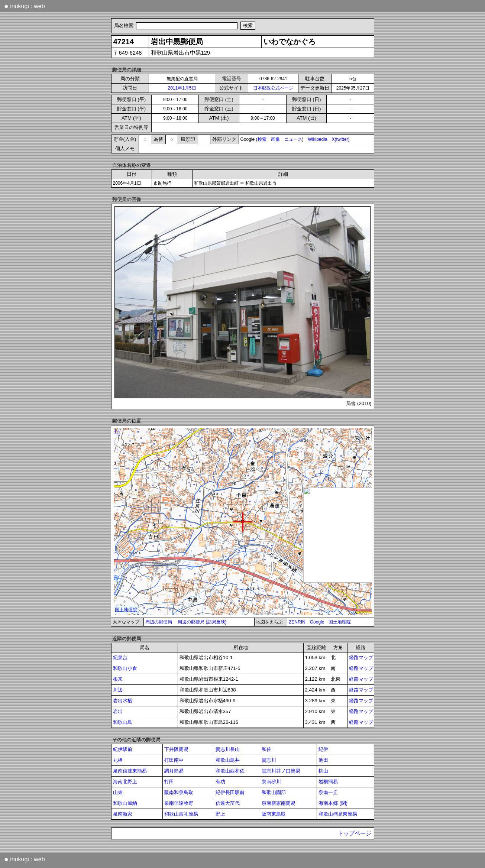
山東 (118, 792)
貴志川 (269, 760)
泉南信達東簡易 (130, 771)
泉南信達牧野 (179, 803)
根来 (118, 679)
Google (317, 622)
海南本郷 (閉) (333, 803)
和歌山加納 (125, 803)
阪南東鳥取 (274, 814)
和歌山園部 (274, 792)
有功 (220, 782)
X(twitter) (341, 139)
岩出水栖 (123, 701)
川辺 (118, 690)
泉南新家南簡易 (279, 803)
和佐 (266, 749)
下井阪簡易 (176, 749)
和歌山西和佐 (230, 771)
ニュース (293, 139)
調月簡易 (174, 771)
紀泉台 (120, 658)
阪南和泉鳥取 (179, 792)
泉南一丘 (328, 792)
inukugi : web (25, 6)
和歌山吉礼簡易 (181, 814)
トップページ (355, 833)
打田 (169, 782)
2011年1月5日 (182, 88)
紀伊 (323, 749)
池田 (323, 760)
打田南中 (174, 760)
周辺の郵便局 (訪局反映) (202, 622)
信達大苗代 (228, 803)
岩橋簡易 (328, 782)
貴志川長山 (228, 749)
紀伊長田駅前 (230, 792)
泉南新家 (123, 814)
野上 (220, 814)
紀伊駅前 (123, 749)
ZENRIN (297, 622)
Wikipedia (318, 139)
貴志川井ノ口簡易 (281, 771)
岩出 (118, 711)
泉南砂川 (271, 782)
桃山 (323, 771)
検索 (262, 139)
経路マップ (361, 658)
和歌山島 (123, 722)
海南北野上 (125, 782)
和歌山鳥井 (228, 760)
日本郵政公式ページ (273, 88)
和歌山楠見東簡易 (338, 814)
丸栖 (118, 760)
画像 (275, 139)
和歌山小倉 (125, 668)
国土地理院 (340, 622)
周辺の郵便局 (159, 622)
